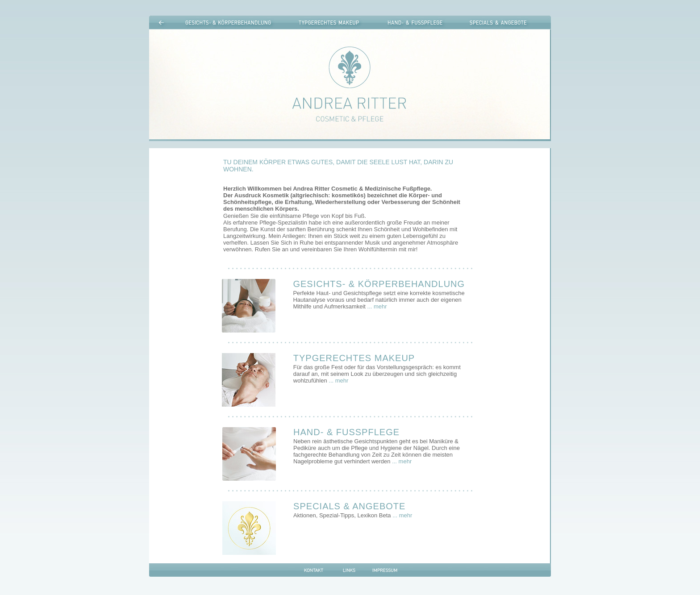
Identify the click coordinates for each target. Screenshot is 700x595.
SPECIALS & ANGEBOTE (349, 506)
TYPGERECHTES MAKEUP (354, 358)
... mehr (377, 306)
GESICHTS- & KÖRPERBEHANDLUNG (379, 284)
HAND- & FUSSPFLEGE (346, 432)
